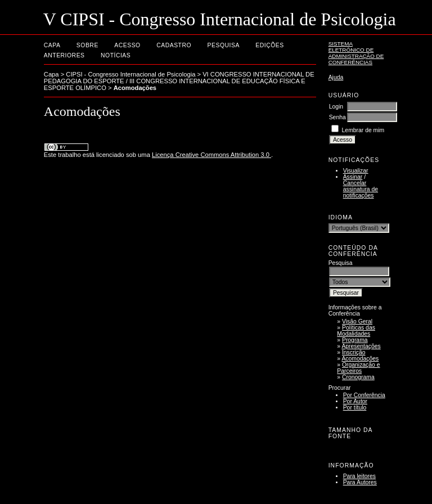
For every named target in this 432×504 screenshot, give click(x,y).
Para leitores (359, 476)
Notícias (116, 55)
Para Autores (360, 482)
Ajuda (336, 77)
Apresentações (361, 346)
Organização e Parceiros (358, 368)
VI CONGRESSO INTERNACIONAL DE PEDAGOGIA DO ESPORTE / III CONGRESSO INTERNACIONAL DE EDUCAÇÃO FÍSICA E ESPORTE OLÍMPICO (179, 81)
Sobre (87, 45)
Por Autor (355, 401)
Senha (337, 117)
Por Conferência (364, 395)
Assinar (353, 177)
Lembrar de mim (363, 130)
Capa (52, 45)
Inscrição (354, 352)
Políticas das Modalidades (356, 331)
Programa (355, 340)
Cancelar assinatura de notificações (361, 189)
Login (336, 107)
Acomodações (360, 359)
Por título (355, 408)
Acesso (127, 45)
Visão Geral (357, 321)
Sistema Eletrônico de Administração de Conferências (356, 53)
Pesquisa (224, 45)
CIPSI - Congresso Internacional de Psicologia (130, 74)
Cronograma (358, 377)
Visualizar (356, 171)
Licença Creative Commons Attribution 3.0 (211, 155)
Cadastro (174, 45)
